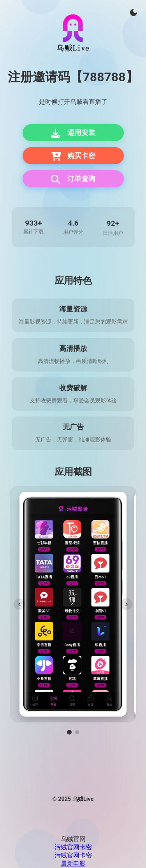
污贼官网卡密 (73, 847)
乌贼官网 (73, 839)
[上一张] (19, 604)
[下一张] (127, 604)
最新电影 (73, 864)
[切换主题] (134, 12)
